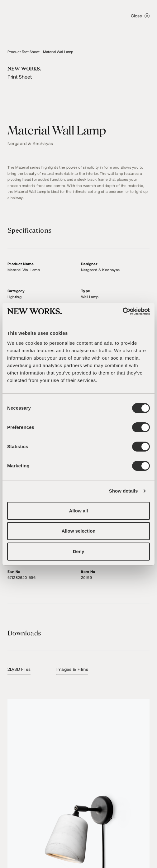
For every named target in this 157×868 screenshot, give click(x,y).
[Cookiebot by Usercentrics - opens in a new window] (123, 311)
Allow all (79, 511)
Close (140, 16)
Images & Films (72, 669)
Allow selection (78, 531)
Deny (79, 551)
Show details (124, 491)
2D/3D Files (19, 669)
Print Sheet (20, 77)
